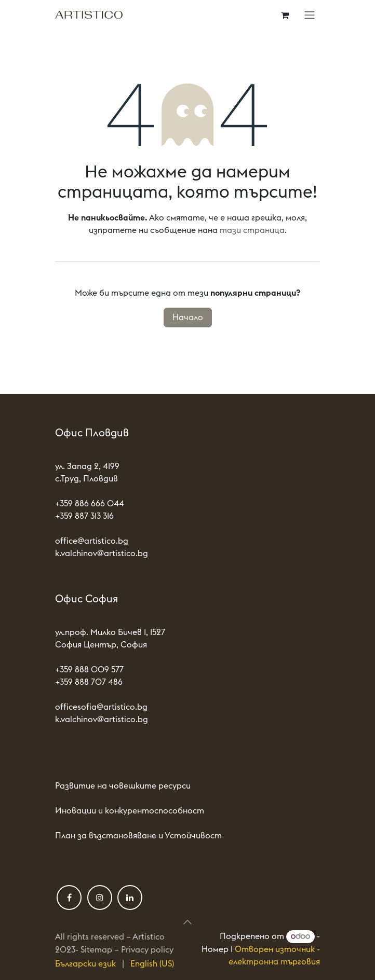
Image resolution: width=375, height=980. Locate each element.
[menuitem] (85, 964)
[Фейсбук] (69, 898)
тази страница (252, 230)
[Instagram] (100, 898)
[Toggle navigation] (310, 15)
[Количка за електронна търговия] (285, 15)
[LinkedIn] (130, 898)
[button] (187, 922)
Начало (188, 318)
